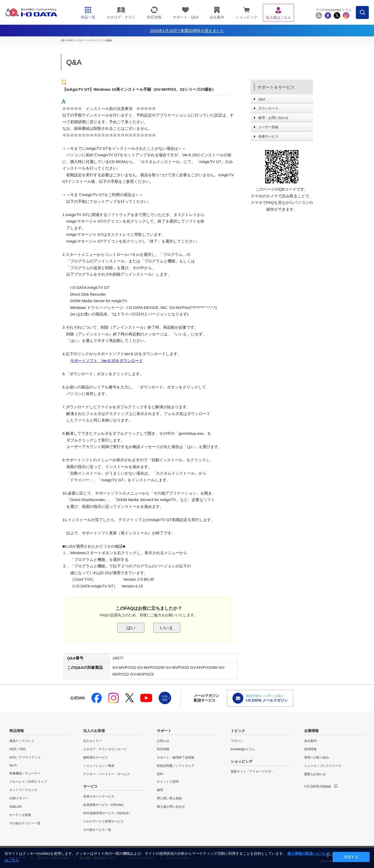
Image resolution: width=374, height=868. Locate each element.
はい (131, 628)
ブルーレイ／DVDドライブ (28, 782)
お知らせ (163, 741)
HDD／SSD (18, 749)
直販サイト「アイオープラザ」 (252, 772)
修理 (160, 790)
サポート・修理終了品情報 (176, 757)
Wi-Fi (13, 766)
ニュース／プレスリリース (323, 766)
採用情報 (310, 749)
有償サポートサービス (99, 796)
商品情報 (17, 731)
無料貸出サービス (96, 757)
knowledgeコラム (243, 749)
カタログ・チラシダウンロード (105, 749)
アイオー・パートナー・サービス (106, 774)
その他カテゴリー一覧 (25, 823)
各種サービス (268, 136)
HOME (69, 40)
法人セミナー (92, 741)
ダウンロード (268, 108)
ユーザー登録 (268, 127)
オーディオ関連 (20, 815)
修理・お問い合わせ (273, 118)
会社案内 (310, 741)
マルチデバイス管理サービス (103, 821)
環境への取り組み (317, 757)
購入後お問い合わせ (171, 807)
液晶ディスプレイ (22, 741)
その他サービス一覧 (97, 830)
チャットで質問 (168, 782)
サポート (164, 731)
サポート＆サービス (90, 40)
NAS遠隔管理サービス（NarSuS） (107, 813)
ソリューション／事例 (99, 766)
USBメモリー (19, 798)
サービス (90, 786)
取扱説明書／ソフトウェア (176, 766)
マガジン (237, 741)
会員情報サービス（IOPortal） (104, 805)
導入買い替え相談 (169, 798)
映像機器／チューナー (25, 773)
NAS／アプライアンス (25, 757)
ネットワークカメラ (23, 790)
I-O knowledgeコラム (335, 10)
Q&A (262, 99)
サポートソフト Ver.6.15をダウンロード (106, 361)
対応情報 (163, 749)
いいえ (167, 628)
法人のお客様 (94, 731)
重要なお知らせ (315, 774)
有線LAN (15, 807)
